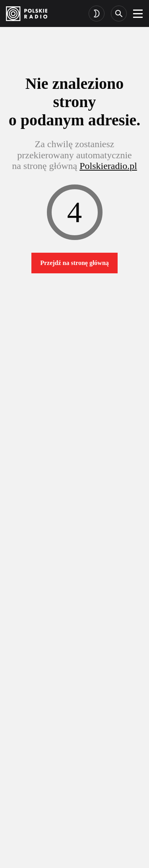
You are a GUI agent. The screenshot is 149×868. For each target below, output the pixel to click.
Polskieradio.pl (108, 166)
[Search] (119, 13)
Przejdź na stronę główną (74, 263)
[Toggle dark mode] (97, 13)
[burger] (138, 13)
